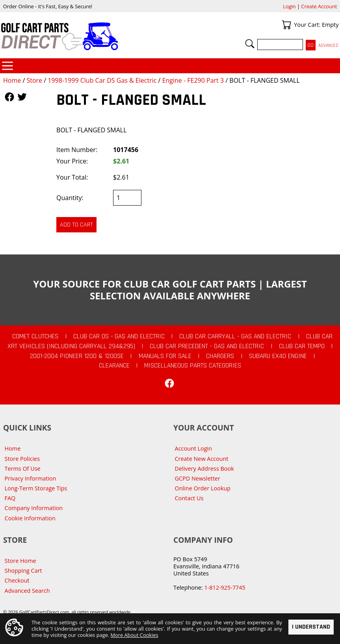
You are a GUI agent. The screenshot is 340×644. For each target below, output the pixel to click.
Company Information (34, 508)
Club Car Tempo (302, 346)
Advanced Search (27, 591)
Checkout (17, 580)
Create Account (319, 6)
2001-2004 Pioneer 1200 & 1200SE (77, 356)
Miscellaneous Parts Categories (193, 366)
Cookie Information (30, 518)
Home (12, 80)
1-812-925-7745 (225, 587)
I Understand (311, 626)
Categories (7, 66)
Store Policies (22, 459)
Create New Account (202, 459)
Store (34, 80)
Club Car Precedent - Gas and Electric (207, 346)
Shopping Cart (23, 571)
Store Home (20, 561)
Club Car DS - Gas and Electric (119, 336)
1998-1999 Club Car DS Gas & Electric (102, 80)
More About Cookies (135, 635)
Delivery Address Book (204, 469)
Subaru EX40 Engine (278, 356)
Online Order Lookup (203, 488)
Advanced (328, 45)
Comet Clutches (35, 336)
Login (289, 6)
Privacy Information (31, 478)
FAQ (10, 498)
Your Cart (286, 25)
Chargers (220, 356)
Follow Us (9, 97)
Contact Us (189, 498)
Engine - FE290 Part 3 (193, 80)
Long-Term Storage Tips (36, 488)
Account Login (194, 448)
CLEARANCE (114, 366)
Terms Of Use (23, 469)
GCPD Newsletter (198, 478)
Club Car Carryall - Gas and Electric (235, 336)
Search (250, 44)
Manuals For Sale (165, 356)
